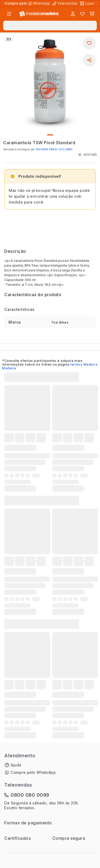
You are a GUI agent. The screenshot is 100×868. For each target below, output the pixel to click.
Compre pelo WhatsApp (33, 772)
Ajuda (16, 765)
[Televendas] (66, 3)
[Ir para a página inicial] (39, 14)
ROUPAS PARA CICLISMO (55, 149)
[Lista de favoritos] (82, 14)
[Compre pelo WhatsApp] (40, 3)
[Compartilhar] (89, 60)
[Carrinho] (92, 14)
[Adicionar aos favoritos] (89, 43)
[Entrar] (73, 14)
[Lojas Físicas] (88, 3)
